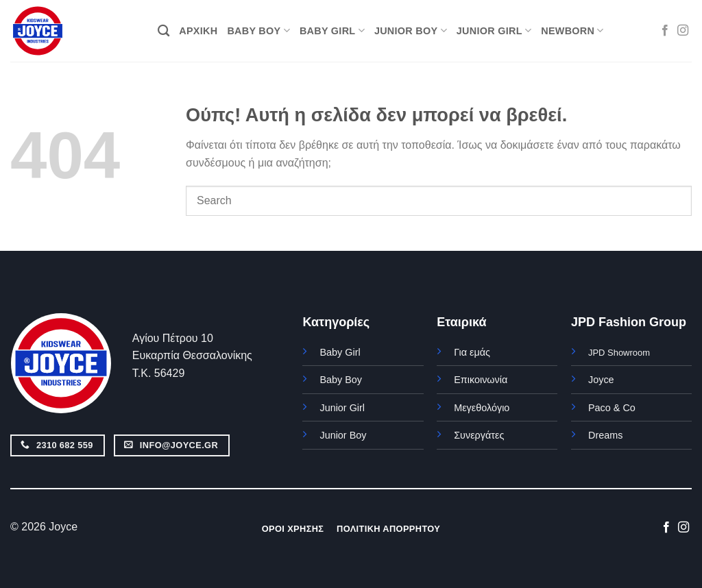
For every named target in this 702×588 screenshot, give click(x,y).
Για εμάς (472, 352)
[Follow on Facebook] (665, 31)
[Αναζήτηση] (164, 31)
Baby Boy (341, 380)
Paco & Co (612, 408)
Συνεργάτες (479, 435)
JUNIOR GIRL (494, 30)
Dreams (605, 435)
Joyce (601, 380)
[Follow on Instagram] (683, 31)
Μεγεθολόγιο (482, 408)
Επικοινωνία (481, 380)
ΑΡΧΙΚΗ (198, 31)
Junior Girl (342, 408)
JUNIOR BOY (411, 30)
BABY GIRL (332, 30)
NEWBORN (572, 30)
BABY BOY (258, 30)
